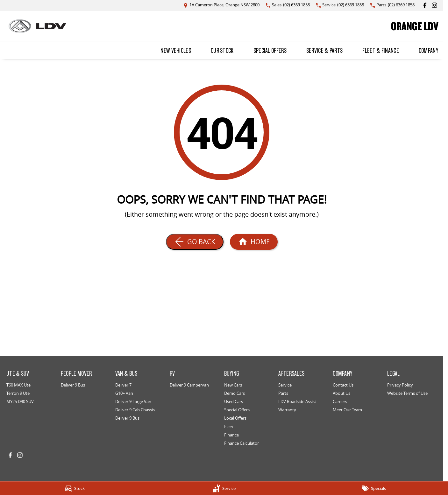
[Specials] (373, 488)
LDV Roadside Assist (297, 401)
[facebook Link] (425, 5)
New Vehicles (176, 50)
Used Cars (234, 401)
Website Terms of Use (407, 393)
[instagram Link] (434, 5)
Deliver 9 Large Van (133, 401)
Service (285, 385)
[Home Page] (37, 26)
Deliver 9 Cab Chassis (135, 410)
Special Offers (270, 50)
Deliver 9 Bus (73, 385)
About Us (341, 393)
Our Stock (222, 50)
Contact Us (343, 385)
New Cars (233, 385)
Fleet (229, 427)
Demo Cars (235, 393)
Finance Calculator (242, 443)
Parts (283, 393)
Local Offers (235, 418)
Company (428, 50)
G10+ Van (124, 393)
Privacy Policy (400, 385)
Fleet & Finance (381, 50)
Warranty (287, 410)
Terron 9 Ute (18, 393)
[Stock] (75, 488)
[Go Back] (195, 242)
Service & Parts (325, 50)
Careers (340, 401)
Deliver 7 (123, 385)
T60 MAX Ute (18, 385)
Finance (231, 435)
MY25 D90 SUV (20, 401)
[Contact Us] (221, 5)
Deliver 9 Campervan (189, 385)
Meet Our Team (347, 410)
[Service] (224, 488)
